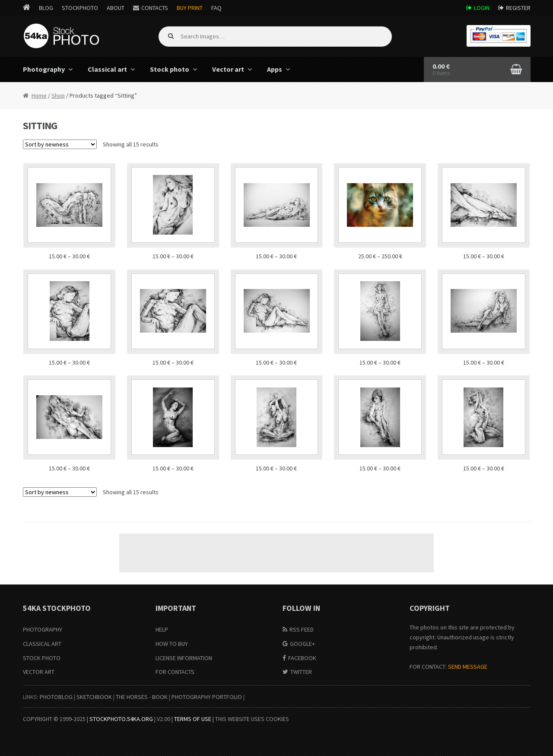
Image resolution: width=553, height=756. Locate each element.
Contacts (155, 8)
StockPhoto (80, 8)
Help (162, 629)
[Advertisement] (276, 553)
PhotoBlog (56, 697)
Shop (58, 95)
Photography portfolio (207, 697)
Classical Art (42, 644)
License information (184, 658)
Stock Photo (42, 658)
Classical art (107, 69)
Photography (44, 69)
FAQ (216, 8)
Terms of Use (193, 719)
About (116, 8)
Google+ (302, 644)
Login (482, 8)
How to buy (172, 644)
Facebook (302, 658)
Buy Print (190, 8)
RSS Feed (302, 629)
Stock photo (170, 69)
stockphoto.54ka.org (121, 719)
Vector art (228, 69)
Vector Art (39, 672)
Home (39, 95)
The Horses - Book (142, 697)
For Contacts (175, 672)
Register (518, 8)
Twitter (301, 672)
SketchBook (94, 697)
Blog (46, 8)
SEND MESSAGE (468, 667)
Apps (275, 69)
